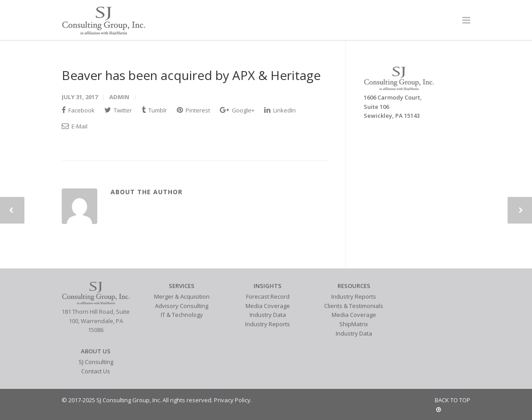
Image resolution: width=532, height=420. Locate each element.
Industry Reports (268, 324)
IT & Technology (182, 315)
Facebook (78, 110)
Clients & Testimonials (354, 306)
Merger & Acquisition (182, 296)
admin (119, 97)
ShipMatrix (354, 324)
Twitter (118, 110)
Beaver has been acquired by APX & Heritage (191, 75)
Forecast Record (268, 296)
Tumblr (154, 110)
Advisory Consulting (182, 306)
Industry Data (268, 315)
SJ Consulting (96, 362)
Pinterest (193, 110)
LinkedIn (280, 110)
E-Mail (75, 126)
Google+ (237, 110)
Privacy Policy (232, 400)
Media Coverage (268, 306)
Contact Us (96, 371)
